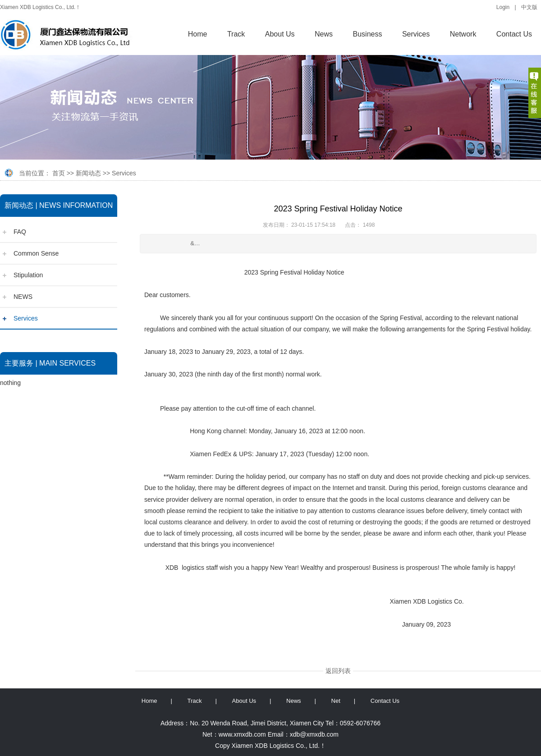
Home (198, 34)
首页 (59, 173)
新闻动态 (88, 173)
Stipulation (28, 275)
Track (236, 34)
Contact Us (514, 34)
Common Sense (36, 253)
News (324, 34)
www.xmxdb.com (242, 734)
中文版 (529, 7)
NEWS (23, 297)
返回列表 (338, 671)
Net (336, 701)
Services (416, 34)
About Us (280, 34)
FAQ (20, 232)
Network (463, 34)
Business (368, 34)
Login (503, 7)
